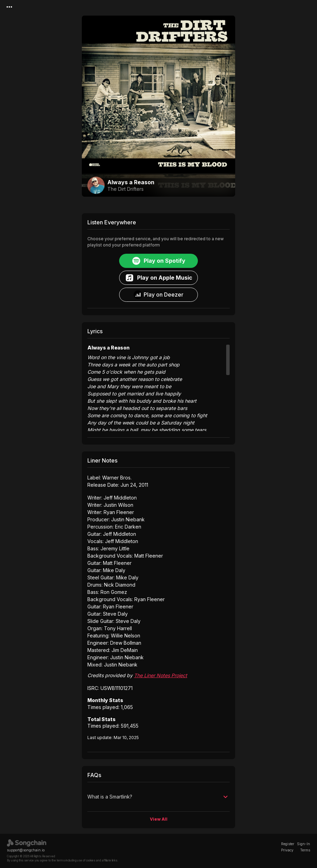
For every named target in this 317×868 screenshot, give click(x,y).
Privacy (287, 850)
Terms (305, 850)
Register (288, 844)
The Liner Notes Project (161, 675)
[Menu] (9, 7)
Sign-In (304, 844)
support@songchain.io (26, 850)
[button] (158, 797)
